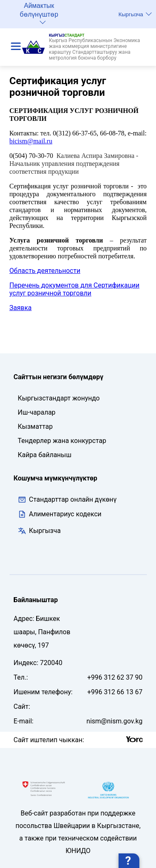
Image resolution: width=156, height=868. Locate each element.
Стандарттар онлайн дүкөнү (67, 500)
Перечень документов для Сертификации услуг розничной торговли (75, 289)
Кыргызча (135, 14)
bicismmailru (31, 141)
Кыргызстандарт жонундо (59, 398)
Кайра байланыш (45, 455)
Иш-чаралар (37, 412)
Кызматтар (35, 426)
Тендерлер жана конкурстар (62, 441)
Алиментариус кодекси (65, 514)
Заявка (21, 308)
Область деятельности (45, 271)
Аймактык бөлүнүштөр (39, 13)
